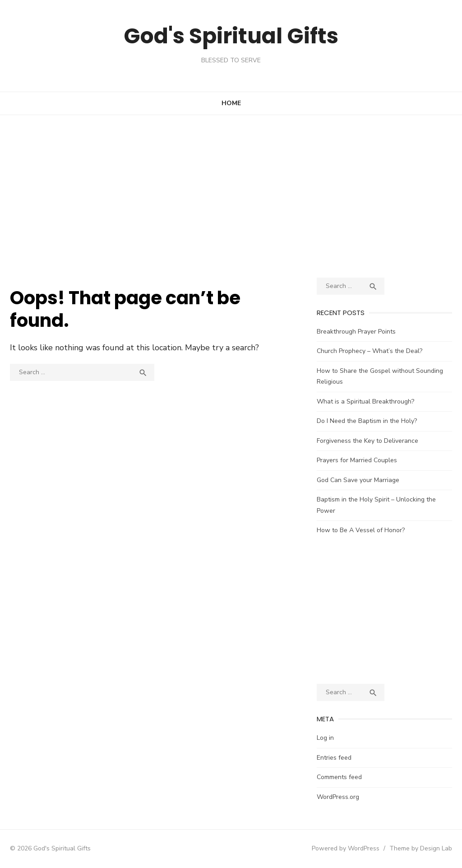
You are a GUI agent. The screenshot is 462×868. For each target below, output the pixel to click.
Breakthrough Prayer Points (356, 332)
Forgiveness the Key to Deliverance (367, 441)
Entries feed (334, 758)
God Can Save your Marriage (358, 480)
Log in (325, 738)
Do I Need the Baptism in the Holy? (367, 421)
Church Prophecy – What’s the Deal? (370, 351)
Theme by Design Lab (421, 848)
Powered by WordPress (346, 848)
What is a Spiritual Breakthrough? (365, 402)
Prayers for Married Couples (357, 460)
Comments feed (339, 777)
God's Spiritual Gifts (231, 36)
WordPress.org (338, 797)
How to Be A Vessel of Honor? (361, 530)
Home (231, 103)
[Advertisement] (231, 196)
